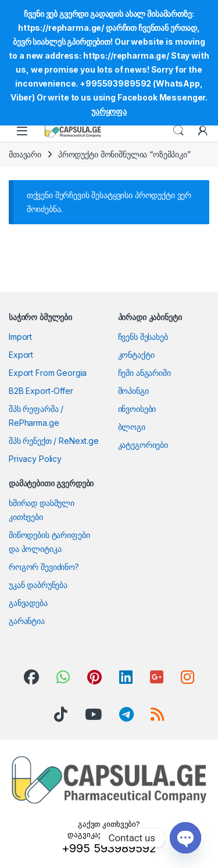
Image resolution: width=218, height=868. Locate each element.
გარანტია (27, 621)
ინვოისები (137, 409)
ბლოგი (132, 427)
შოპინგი (133, 391)
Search (178, 131)
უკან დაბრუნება (38, 585)
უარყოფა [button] (109, 111)
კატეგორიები (143, 445)
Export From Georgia (48, 373)
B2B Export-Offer (41, 391)
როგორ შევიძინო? (44, 567)
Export (21, 355)
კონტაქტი (136, 355)
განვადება (28, 603)
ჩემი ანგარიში (144, 373)
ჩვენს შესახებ (143, 337)
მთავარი (25, 154)
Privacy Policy (35, 459)
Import (20, 337)
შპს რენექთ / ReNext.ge (54, 441)
